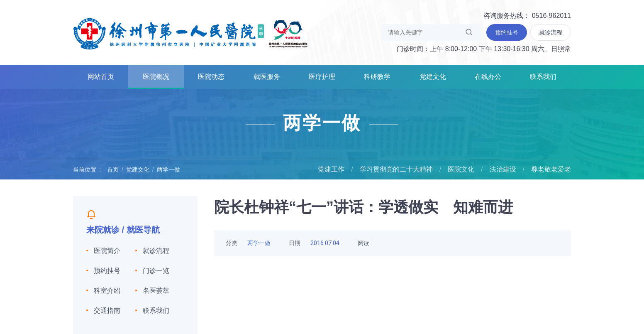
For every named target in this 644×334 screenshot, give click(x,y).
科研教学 (377, 77)
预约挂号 (107, 271)
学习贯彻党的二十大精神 (396, 169)
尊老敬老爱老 (551, 169)
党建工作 (331, 169)
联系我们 (543, 77)
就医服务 (267, 77)
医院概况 (156, 77)
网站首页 (101, 77)
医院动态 (211, 77)
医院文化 (461, 169)
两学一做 (168, 169)
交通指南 (107, 311)
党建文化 (433, 77)
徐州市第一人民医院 (190, 33)
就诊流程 (156, 251)
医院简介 (107, 251)
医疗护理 (322, 77)
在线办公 (488, 77)
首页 (113, 169)
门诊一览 (156, 271)
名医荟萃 (156, 291)
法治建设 (503, 169)
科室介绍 (107, 291)
